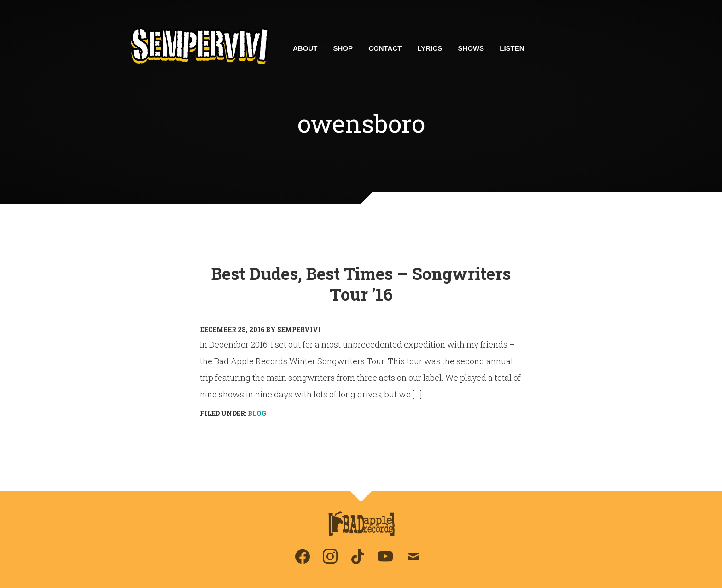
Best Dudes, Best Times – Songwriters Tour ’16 (361, 284)
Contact (385, 48)
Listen (512, 48)
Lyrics (430, 48)
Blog (257, 413)
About (305, 48)
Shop (343, 48)
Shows (471, 48)
